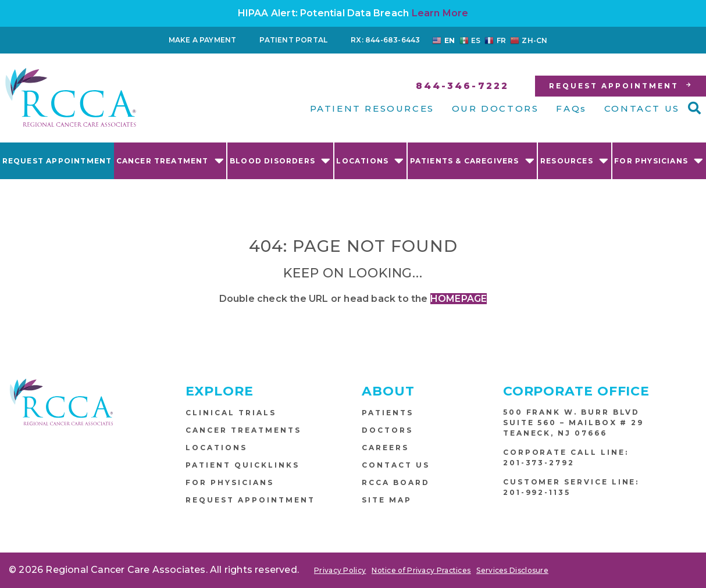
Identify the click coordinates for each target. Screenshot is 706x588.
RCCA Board (396, 482)
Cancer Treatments (243, 430)
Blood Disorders (280, 160)
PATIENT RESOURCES (372, 108)
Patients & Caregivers (473, 160)
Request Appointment (57, 161)
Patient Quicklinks (243, 465)
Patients (388, 413)
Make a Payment (203, 40)
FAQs (571, 108)
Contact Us (396, 465)
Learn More (440, 13)
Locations (370, 160)
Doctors (387, 430)
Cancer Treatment (170, 160)
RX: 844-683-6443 (385, 40)
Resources (575, 160)
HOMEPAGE (459, 299)
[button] (694, 108)
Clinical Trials (231, 413)
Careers (385, 448)
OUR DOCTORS (495, 108)
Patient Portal (293, 40)
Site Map (387, 500)
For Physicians (659, 160)
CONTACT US (642, 108)
